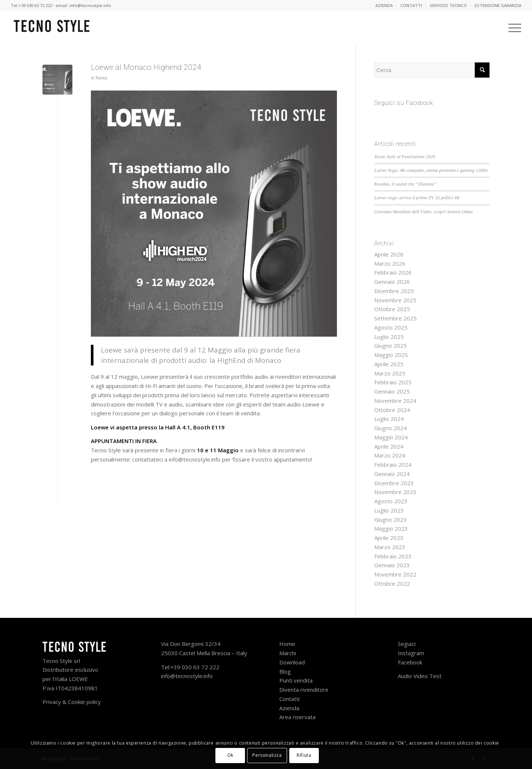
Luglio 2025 (389, 337)
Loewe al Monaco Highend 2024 (146, 67)
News (101, 78)
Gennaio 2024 (392, 474)
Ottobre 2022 (392, 583)
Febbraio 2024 (393, 465)
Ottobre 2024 (392, 410)
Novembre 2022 (395, 574)
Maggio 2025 (391, 355)
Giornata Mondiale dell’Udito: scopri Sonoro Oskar (424, 212)
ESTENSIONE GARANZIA (498, 5)
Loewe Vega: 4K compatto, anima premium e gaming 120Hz (431, 170)
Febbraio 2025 (393, 382)
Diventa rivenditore (304, 690)
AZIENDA (384, 5)
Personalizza (267, 755)
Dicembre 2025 (394, 291)
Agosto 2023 (391, 501)
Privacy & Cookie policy (72, 702)
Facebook (410, 662)
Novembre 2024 (395, 401)
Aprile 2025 (389, 364)
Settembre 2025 (395, 318)
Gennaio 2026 (392, 282)
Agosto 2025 (391, 327)
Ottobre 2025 (392, 309)
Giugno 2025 (391, 346)
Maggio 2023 (391, 528)
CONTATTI (411, 5)
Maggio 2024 (391, 437)
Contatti (290, 699)
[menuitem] (384, 6)
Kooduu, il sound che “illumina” (405, 184)
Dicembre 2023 (394, 483)
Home (287, 644)
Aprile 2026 (389, 254)
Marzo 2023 (390, 547)
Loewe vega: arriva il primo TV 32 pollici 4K (417, 198)
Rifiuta (304, 755)
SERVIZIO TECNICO (448, 5)
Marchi (288, 653)
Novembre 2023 (395, 492)
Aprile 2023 (389, 538)
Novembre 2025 (395, 300)
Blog (285, 671)
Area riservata (297, 717)
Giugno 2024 (391, 428)
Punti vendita (297, 680)
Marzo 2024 (390, 455)
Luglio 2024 (389, 419)
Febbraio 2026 (393, 272)
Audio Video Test (420, 676)
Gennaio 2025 (392, 391)
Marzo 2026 (390, 263)
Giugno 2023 (391, 520)
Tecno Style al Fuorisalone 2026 (405, 157)
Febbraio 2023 (393, 556)
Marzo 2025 (390, 373)
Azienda (290, 708)
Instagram (411, 653)
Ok (230, 755)
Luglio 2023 (389, 510)
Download (292, 662)
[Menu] (512, 28)
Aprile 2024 (389, 446)
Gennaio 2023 (392, 565)
